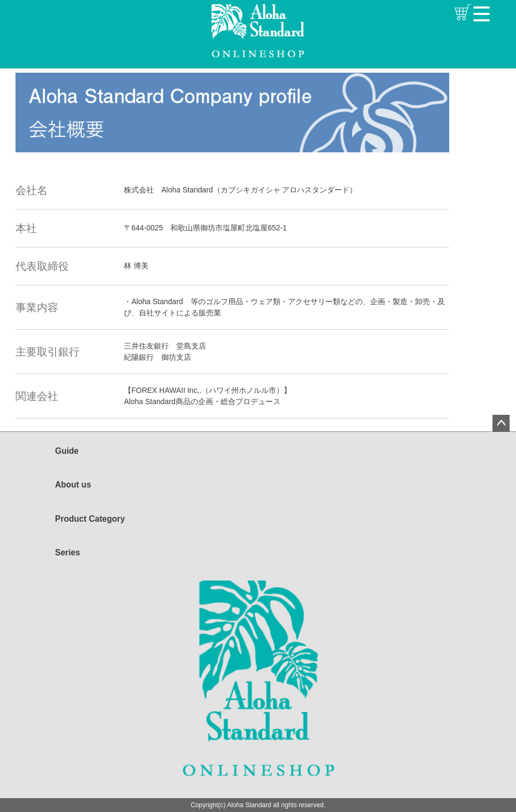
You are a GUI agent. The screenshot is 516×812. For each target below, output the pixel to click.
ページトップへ (501, 423)
